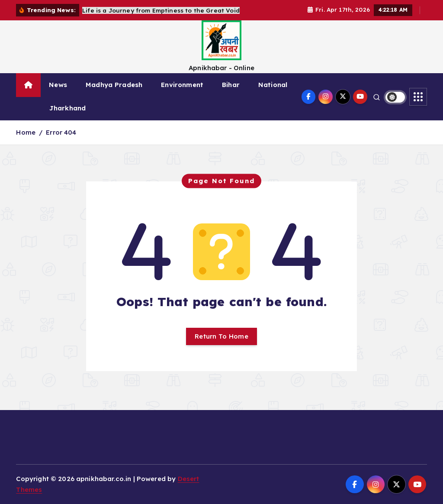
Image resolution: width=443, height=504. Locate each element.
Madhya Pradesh (114, 85)
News (58, 85)
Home (26, 132)
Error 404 (61, 132)
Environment (182, 85)
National (273, 85)
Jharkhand (67, 108)
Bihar (231, 85)
